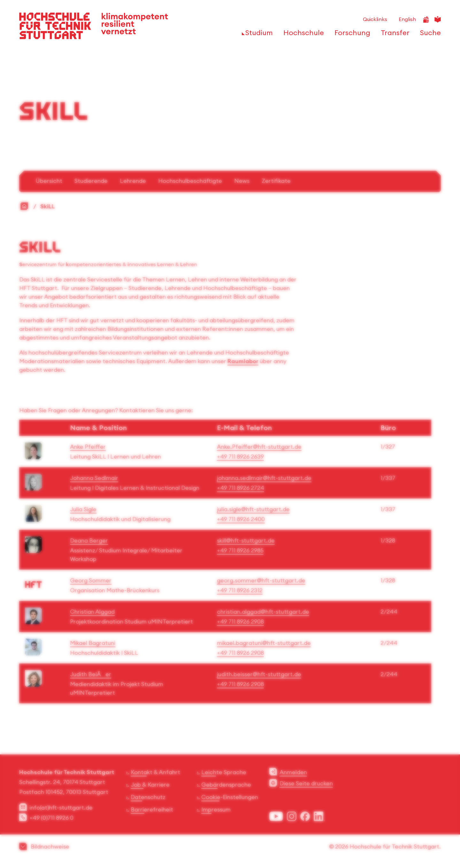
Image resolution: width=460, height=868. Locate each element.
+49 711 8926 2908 (240, 621)
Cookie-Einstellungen (230, 797)
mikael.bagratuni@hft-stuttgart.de (264, 643)
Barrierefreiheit (152, 809)
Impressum (216, 809)
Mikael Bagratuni (93, 643)
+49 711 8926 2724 (241, 488)
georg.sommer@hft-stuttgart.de (261, 580)
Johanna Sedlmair (94, 478)
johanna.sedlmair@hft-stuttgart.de (264, 478)
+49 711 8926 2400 (241, 519)
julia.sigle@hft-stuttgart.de (253, 509)
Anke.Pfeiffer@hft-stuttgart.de (259, 447)
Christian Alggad (92, 612)
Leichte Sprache (224, 772)
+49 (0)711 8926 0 (51, 818)
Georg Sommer (91, 580)
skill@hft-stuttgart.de (246, 540)
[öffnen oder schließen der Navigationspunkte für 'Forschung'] (351, 34)
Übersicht (49, 181)
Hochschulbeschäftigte (190, 181)
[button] (230, 846)
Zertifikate (276, 181)
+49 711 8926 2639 (240, 456)
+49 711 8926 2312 (240, 590)
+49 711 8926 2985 (240, 550)
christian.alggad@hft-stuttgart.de (263, 612)
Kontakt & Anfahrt (155, 772)
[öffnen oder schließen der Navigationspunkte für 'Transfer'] (393, 34)
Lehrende (133, 181)
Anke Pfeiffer (88, 447)
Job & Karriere (150, 785)
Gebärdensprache (226, 785)
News (242, 181)
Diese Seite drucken (306, 783)
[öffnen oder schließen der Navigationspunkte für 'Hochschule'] (302, 34)
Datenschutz (148, 797)
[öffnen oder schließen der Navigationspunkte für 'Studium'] (257, 34)
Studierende (91, 181)
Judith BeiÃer (91, 674)
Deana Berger (89, 540)
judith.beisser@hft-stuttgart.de (259, 674)
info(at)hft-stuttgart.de (61, 808)
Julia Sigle (83, 509)
